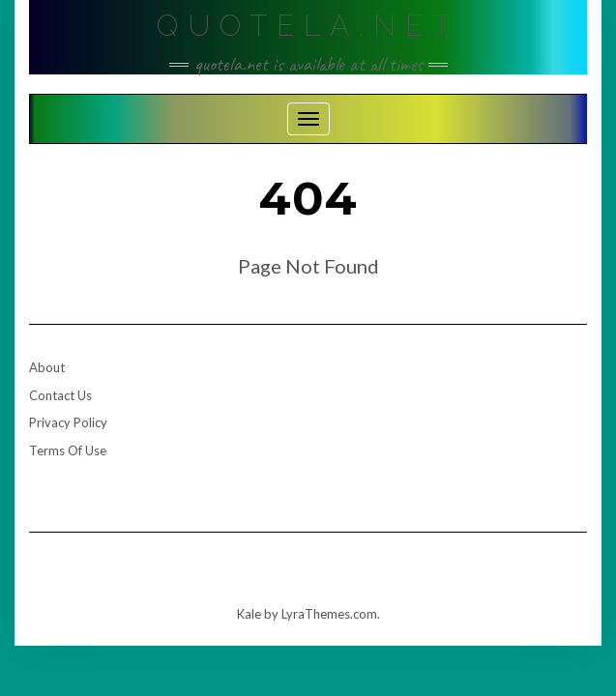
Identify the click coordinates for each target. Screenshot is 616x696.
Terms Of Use (68, 450)
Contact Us (60, 395)
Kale (249, 614)
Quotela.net (308, 26)
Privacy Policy (68, 422)
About (47, 367)
